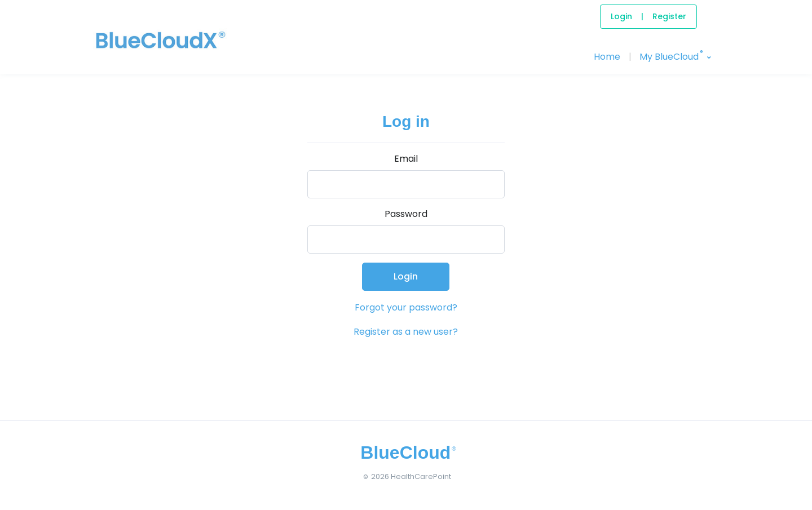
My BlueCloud (671, 56)
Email (406, 159)
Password (406, 214)
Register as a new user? (406, 332)
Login (406, 276)
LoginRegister (648, 16)
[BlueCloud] (135, 51)
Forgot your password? (406, 307)
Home (607, 57)
